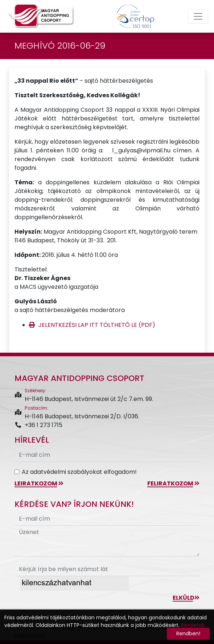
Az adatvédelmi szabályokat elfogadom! (79, 472)
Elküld (186, 598)
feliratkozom (173, 483)
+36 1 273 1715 (38, 425)
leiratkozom (39, 483)
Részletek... (194, 625)
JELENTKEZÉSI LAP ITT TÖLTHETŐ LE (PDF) (97, 325)
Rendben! (188, 633)
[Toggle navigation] (198, 16)
